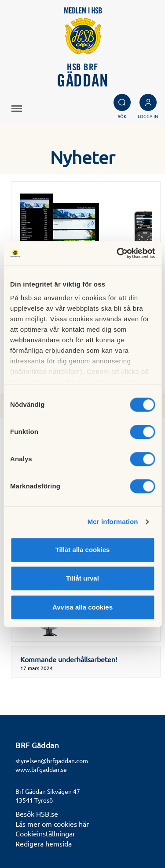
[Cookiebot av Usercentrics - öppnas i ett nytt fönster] (117, 253)
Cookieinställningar (45, 833)
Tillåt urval (82, 578)
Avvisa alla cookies (82, 607)
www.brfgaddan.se (41, 769)
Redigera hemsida (44, 843)
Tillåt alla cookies (83, 550)
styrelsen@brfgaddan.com (52, 760)
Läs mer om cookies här (52, 824)
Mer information (113, 522)
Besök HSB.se (37, 814)
